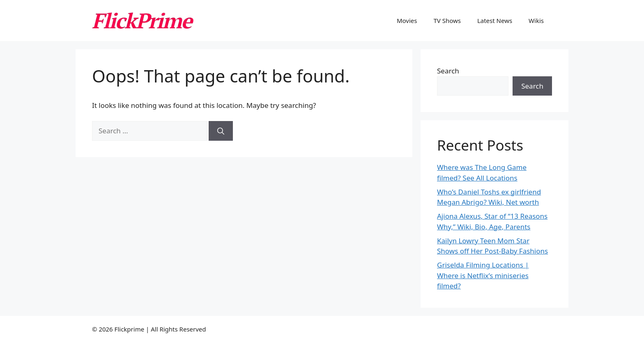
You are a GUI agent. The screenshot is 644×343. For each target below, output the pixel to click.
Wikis (536, 21)
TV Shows (447, 21)
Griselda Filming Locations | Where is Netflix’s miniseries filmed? (483, 275)
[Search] (221, 131)
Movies (407, 21)
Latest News (495, 21)
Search (448, 71)
